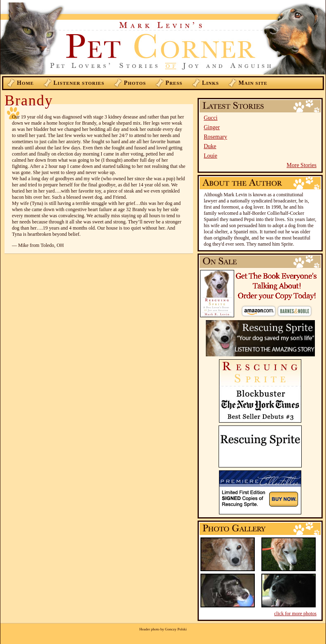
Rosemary (215, 137)
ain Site (253, 83)
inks (211, 83)
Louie (211, 156)
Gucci (211, 118)
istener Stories (79, 83)
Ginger (212, 127)
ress (174, 83)
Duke (210, 146)
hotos (135, 83)
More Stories (302, 165)
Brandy (29, 100)
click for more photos (295, 614)
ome (25, 83)
